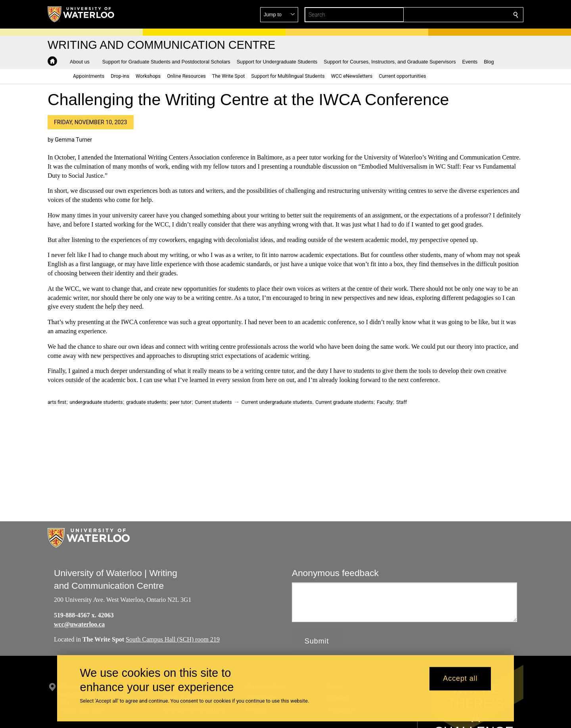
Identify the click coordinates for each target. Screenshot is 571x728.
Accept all (460, 679)
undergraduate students (96, 402)
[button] (458, 15)
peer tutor (180, 402)
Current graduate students (344, 402)
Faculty (385, 402)
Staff (401, 402)
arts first (57, 402)
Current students (213, 402)
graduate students (146, 402)
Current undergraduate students (277, 402)
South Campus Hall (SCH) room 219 (173, 639)
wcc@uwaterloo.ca (79, 624)
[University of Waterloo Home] (81, 14)
